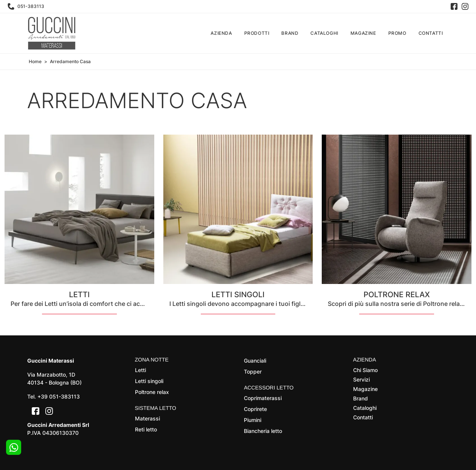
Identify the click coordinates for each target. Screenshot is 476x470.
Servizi (361, 379)
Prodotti (257, 33)
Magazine (363, 33)
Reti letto (146, 429)
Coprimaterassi (263, 398)
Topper (253, 372)
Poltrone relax (152, 392)
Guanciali (255, 361)
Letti (140, 370)
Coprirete (255, 409)
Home (35, 61)
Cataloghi (324, 33)
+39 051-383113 (59, 396)
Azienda (221, 33)
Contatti (431, 33)
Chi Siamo (365, 370)
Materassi (147, 418)
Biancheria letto (263, 431)
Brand (290, 33)
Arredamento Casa (70, 61)
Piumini (253, 420)
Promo (397, 33)
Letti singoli (149, 381)
